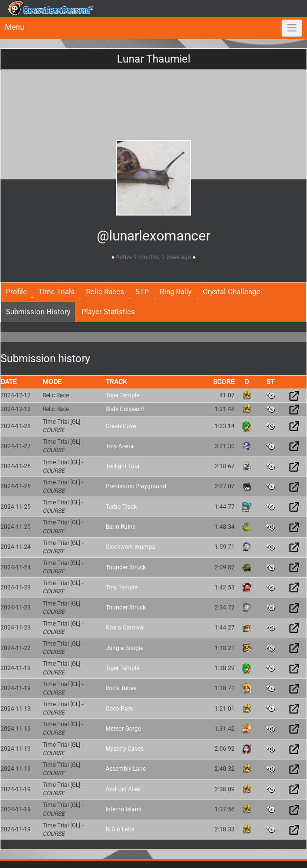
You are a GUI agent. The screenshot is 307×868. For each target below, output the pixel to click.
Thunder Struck (126, 567)
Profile (16, 292)
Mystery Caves (125, 749)
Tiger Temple (122, 395)
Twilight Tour (123, 466)
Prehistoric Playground (136, 486)
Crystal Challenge (231, 292)
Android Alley (123, 789)
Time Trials (56, 292)
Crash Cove (121, 426)
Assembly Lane (126, 769)
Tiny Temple (121, 587)
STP (142, 292)
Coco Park (119, 709)
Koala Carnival (125, 628)
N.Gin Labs (120, 829)
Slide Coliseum (125, 409)
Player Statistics (108, 312)
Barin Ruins (121, 527)
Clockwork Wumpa (131, 547)
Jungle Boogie (124, 648)
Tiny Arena (120, 446)
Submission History (38, 312)
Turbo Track (121, 507)
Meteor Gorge (123, 729)
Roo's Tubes (121, 688)
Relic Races (105, 292)
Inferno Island (124, 809)
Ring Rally (176, 292)
